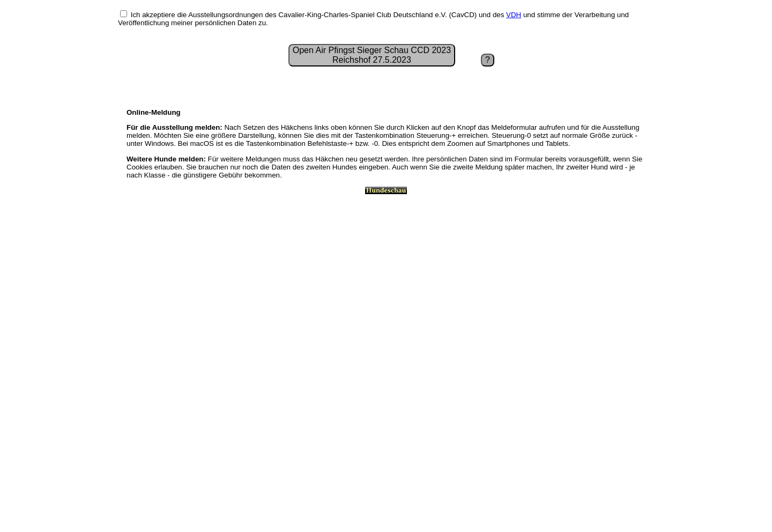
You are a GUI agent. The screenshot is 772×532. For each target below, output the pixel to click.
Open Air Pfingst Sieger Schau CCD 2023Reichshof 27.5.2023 (372, 55)
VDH (514, 15)
